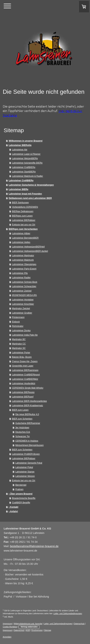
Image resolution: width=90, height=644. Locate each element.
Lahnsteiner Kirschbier (23, 304)
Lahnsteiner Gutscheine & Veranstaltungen (31, 185)
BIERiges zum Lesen (22, 216)
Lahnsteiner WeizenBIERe (25, 158)
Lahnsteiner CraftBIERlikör (25, 379)
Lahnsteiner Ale (20, 150)
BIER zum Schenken (22, 419)
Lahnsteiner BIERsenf (23, 397)
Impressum (7, 624)
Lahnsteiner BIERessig (23, 392)
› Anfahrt (13, 511)
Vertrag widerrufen (29, 627)
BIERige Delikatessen (23, 211)
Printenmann (18, 317)
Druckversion (37, 630)
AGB (28, 630)
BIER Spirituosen (20, 203)
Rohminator (18, 326)
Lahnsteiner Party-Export (24, 269)
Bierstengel (21, 485)
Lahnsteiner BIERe (18, 189)
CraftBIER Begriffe (21, 503)
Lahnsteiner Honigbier (23, 300)
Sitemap (48, 630)
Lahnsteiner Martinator (23, 256)
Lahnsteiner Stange (25, 472)
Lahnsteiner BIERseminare (25, 370)
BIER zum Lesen (20, 410)
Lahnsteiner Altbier (21, 233)
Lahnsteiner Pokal (24, 467)
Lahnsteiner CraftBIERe (24, 167)
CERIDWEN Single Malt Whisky (28, 388)
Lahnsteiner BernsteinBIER (25, 238)
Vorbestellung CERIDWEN (25, 207)
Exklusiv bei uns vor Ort (24, 225)
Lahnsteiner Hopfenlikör (24, 383)
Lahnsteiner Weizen (25, 476)
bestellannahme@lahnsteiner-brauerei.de (34, 546)
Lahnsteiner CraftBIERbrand (26, 375)
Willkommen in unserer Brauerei (26, 141)
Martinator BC (19, 339)
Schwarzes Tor (22, 436)
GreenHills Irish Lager (23, 366)
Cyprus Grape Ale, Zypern (25, 361)
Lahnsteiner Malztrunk (23, 260)
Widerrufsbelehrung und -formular (28, 624)
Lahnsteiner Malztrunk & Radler (27, 176)
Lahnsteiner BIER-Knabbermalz (27, 406)
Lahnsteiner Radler (21, 278)
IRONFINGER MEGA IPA (24, 295)
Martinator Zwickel (21, 308)
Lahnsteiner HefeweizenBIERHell (28, 247)
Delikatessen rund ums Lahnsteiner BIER (30, 198)
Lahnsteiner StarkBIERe (24, 172)
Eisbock (16, 322)
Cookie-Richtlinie (10, 627)
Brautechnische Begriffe (24, 498)
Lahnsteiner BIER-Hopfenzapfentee (29, 401)
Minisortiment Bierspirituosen (29, 445)
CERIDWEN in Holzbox (27, 441)
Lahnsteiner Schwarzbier (24, 286)
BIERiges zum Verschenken (23, 229)
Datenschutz (79, 624)
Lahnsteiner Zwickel (22, 291)
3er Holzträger (22, 428)
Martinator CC (19, 344)
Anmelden (7, 637)
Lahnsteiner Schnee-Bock (25, 282)
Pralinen (19, 489)
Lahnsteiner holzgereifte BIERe (27, 163)
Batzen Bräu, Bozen (22, 357)
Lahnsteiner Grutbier (22, 313)
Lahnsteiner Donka (21, 331)
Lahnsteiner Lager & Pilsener (26, 154)
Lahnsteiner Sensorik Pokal (29, 463)
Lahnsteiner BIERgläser (24, 220)
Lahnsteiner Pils (20, 273)
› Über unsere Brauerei (20, 494)
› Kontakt (13, 507)
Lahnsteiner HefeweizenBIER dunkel (30, 251)
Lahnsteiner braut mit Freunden (25, 194)
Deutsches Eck (23, 432)
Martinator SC (19, 348)
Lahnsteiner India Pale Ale (25, 335)
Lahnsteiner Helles (21, 242)
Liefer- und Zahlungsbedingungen (68, 614)
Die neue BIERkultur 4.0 (27, 414)
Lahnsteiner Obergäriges (24, 264)
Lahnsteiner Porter (21, 353)
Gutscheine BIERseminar (28, 423)
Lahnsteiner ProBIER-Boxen (26, 454)
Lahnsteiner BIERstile (20, 145)
